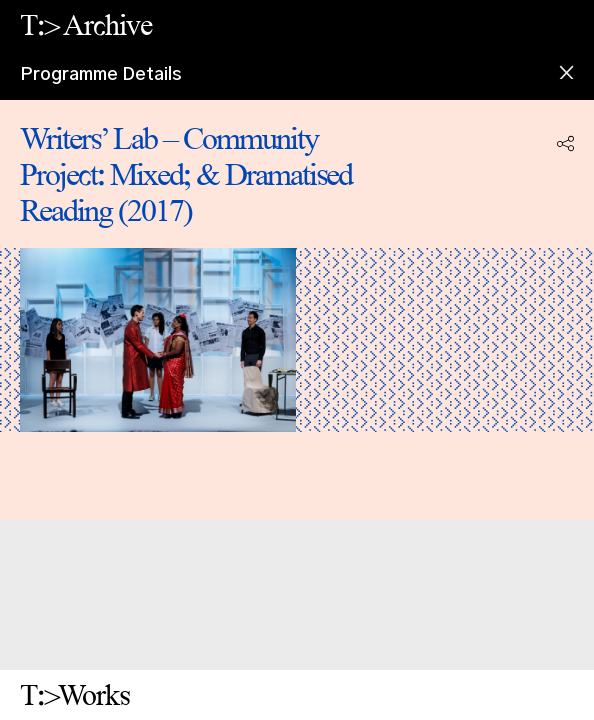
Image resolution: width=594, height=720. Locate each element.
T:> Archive (86, 24)
